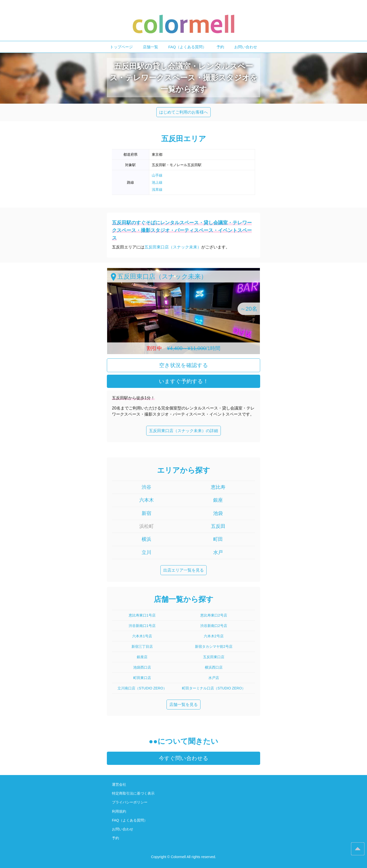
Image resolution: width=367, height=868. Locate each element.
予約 (220, 47)
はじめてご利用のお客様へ (183, 112)
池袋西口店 (142, 667)
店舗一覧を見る (183, 705)
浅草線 (157, 190)
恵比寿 (218, 487)
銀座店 (142, 657)
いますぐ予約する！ (184, 381)
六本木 (147, 500)
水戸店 (214, 678)
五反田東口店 (214, 657)
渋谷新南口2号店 (214, 626)
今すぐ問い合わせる (184, 758)
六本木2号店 (214, 636)
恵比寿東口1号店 (142, 615)
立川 (146, 552)
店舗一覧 (151, 47)
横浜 (146, 539)
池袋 (218, 513)
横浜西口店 (214, 667)
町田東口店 (142, 678)
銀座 (218, 500)
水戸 (218, 552)
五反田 (218, 526)
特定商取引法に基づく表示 (133, 793)
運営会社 (119, 784)
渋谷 (146, 487)
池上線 (157, 182)
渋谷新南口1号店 (142, 626)
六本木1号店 (142, 636)
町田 (218, 539)
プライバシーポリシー (130, 802)
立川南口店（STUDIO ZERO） (142, 688)
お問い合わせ (246, 47)
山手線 (157, 175)
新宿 (146, 513)
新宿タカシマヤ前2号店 (214, 646)
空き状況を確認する (184, 365)
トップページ (121, 47)
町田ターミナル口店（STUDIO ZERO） (214, 688)
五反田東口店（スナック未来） (173, 247)
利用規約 (119, 811)
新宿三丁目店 (142, 646)
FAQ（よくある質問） (187, 47)
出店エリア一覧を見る (183, 570)
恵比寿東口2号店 (214, 615)
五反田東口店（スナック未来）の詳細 (183, 431)
